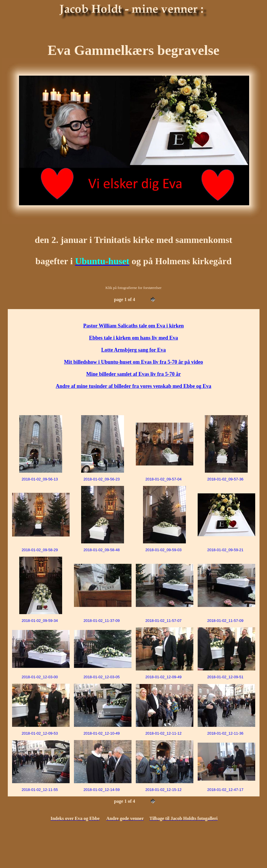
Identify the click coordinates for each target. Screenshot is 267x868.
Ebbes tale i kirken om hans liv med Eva (133, 338)
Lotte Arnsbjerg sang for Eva (134, 350)
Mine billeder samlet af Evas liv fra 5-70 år (134, 374)
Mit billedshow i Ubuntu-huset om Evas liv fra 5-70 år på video (133, 362)
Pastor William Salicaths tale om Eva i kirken (133, 326)
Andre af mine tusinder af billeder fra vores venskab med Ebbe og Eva (134, 386)
